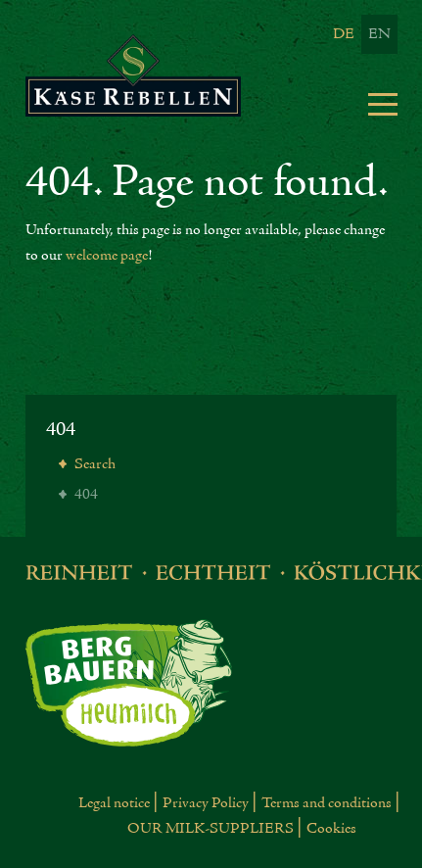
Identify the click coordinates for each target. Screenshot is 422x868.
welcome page (107, 256)
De (344, 34)
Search (94, 464)
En (379, 34)
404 (61, 430)
